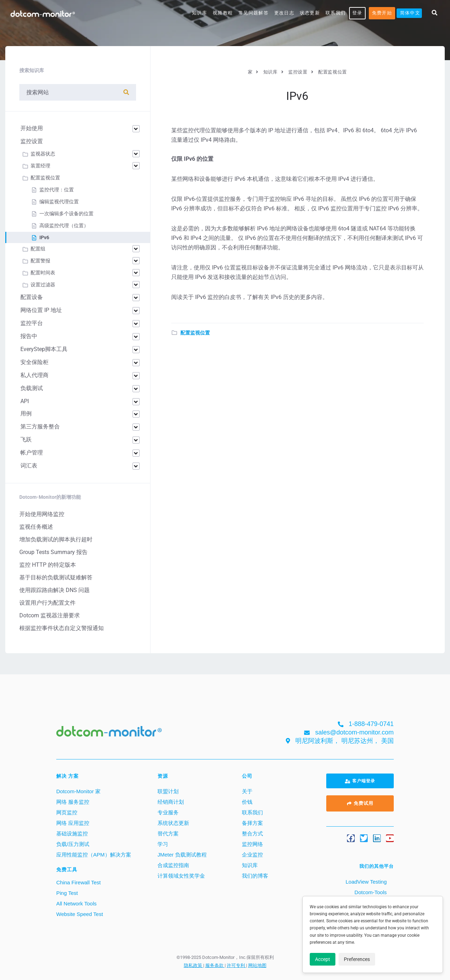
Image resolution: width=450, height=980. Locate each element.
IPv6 (44, 237)
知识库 (200, 13)
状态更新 (310, 13)
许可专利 (236, 965)
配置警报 (40, 261)
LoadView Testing (365, 882)
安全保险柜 (34, 362)
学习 (163, 844)
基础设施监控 (72, 833)
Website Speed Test (80, 914)
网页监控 (67, 812)
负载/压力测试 (73, 844)
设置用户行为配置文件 (47, 603)
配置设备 (32, 297)
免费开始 (382, 13)
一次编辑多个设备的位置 (66, 214)
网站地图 (257, 965)
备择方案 (252, 823)
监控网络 (252, 844)
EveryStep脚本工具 (44, 349)
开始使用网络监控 (42, 514)
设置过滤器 (43, 285)
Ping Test (67, 893)
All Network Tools (76, 903)
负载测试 (32, 388)
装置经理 (40, 166)
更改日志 (284, 13)
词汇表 (29, 466)
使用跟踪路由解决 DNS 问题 (54, 590)
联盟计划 (168, 791)
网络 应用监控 (73, 823)
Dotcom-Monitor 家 (78, 791)
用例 (26, 413)
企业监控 (252, 855)
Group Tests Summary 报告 (53, 552)
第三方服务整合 (40, 427)
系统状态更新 (173, 823)
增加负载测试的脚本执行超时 (56, 539)
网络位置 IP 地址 (41, 310)
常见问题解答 (253, 13)
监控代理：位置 (57, 190)
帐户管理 (32, 453)
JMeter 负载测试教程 (182, 855)
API (25, 401)
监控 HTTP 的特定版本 (48, 565)
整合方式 (252, 833)
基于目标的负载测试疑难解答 (56, 577)
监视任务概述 (36, 527)
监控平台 (32, 323)
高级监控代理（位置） (64, 225)
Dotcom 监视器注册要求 (50, 615)
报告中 (29, 336)
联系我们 (336, 13)
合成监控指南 (173, 865)
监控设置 (32, 141)
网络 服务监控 (73, 802)
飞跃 (26, 440)
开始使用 (32, 128)
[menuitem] (409, 13)
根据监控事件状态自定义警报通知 (62, 628)
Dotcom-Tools (370, 892)
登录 (357, 13)
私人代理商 (34, 375)
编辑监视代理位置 (59, 202)
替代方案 (168, 833)
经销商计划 (171, 802)
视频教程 (223, 13)
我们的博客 (255, 876)
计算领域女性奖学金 (181, 876)
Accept (323, 959)
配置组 (38, 249)
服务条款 (215, 965)
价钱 (247, 802)
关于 (247, 791)
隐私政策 (194, 965)
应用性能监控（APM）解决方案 (94, 855)
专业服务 (168, 812)
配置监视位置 (195, 333)
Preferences (357, 959)
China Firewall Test (78, 882)
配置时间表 (43, 273)
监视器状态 (43, 154)
